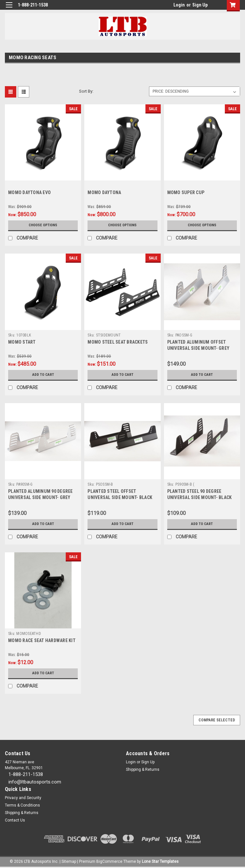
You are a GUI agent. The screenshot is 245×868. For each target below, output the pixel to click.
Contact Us (15, 820)
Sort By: (86, 91)
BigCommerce (109, 861)
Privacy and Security (23, 798)
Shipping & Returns (143, 769)
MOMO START (22, 342)
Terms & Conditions (22, 805)
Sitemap (69, 861)
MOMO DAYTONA (104, 192)
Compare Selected (217, 720)
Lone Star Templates (160, 861)
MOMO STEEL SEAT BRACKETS (118, 342)
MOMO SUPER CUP (186, 192)
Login (179, 5)
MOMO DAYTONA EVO (29, 192)
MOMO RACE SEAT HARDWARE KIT (42, 640)
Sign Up (200, 5)
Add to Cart (43, 375)
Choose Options (43, 225)
